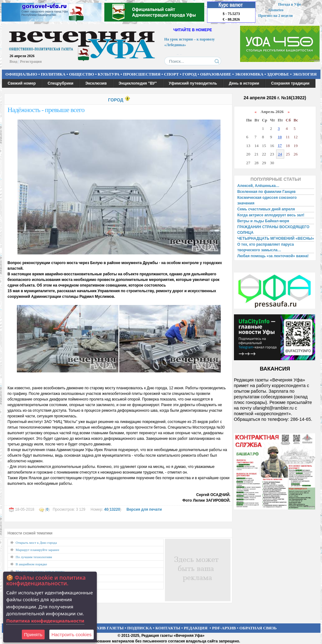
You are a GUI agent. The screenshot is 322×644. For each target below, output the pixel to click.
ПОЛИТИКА (53, 74)
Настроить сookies (72, 634)
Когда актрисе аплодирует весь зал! (271, 215)
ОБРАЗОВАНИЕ (216, 74)
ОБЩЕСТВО (82, 74)
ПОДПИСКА (139, 628)
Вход (14, 61)
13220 (115, 509)
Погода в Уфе (289, 4)
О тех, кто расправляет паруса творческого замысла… (266, 247)
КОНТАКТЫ (168, 628)
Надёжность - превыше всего (46, 110)
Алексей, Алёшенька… (258, 186)
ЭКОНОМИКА (249, 74)
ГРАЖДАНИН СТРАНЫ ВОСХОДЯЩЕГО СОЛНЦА (273, 230)
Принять (33, 634)
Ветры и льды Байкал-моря (263, 221)
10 (280, 137)
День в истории (244, 83)
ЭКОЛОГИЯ (305, 74)
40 (106, 509)
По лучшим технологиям (34, 557)
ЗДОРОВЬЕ (278, 74)
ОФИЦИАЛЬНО (21, 74)
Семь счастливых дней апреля (266, 209)
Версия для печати (144, 509)
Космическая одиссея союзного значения (267, 200)
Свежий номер (22, 83)
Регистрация (31, 61)
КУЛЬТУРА (109, 74)
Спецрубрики (60, 83)
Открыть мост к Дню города (36, 543)
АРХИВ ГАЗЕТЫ (107, 628)
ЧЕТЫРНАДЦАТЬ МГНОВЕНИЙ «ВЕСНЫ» (276, 238)
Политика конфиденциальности (45, 621)
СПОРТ (171, 74)
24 (280, 154)
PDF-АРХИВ (224, 628)
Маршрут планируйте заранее (37, 550)
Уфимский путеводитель (193, 83)
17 (280, 145)
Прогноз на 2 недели (275, 16)
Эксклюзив (96, 83)
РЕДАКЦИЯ (196, 628)
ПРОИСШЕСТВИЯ (142, 74)
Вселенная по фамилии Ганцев (267, 192)
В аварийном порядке (31, 564)
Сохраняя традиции (290, 83)
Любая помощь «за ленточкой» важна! (273, 256)
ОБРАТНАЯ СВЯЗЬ (258, 628)
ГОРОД (189, 74)
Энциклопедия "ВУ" (138, 83)
